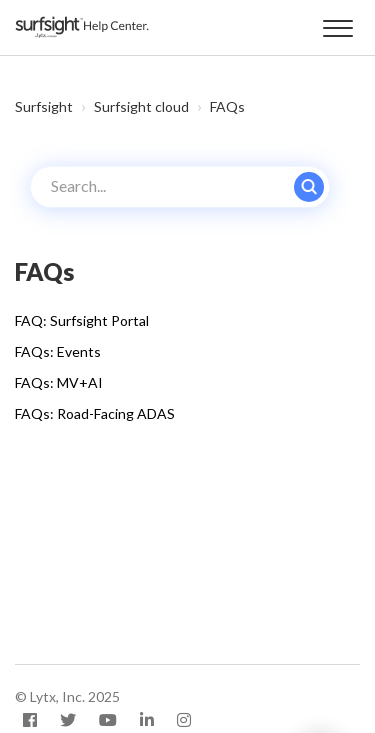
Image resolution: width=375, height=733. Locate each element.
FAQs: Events (58, 351)
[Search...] (180, 187)
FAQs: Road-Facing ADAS (95, 413)
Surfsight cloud (141, 106)
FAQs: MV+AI (59, 382)
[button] (337, 25)
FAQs (227, 106)
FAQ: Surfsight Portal (82, 320)
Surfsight (44, 106)
